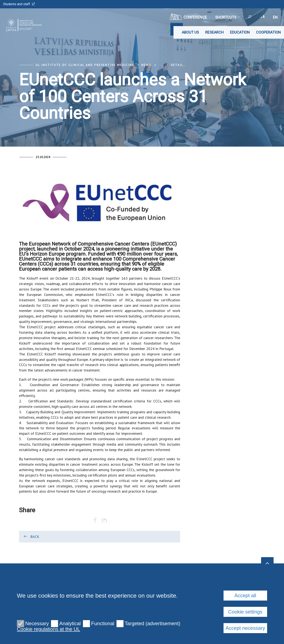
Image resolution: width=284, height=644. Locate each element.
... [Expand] (161, 65)
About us (190, 32)
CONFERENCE (188, 17)
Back (31, 536)
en (275, 17)
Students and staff (19, 4)
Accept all (245, 634)
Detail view (182, 65)
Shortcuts (227, 17)
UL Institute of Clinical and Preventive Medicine (85, 65)
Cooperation (268, 32)
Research (214, 32)
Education (240, 32)
